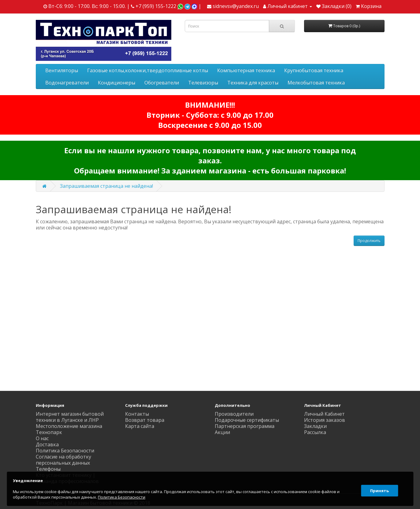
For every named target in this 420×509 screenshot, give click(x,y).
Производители (234, 414)
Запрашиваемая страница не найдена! (106, 186)
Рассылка (315, 432)
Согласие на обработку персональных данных (63, 460)
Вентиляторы (62, 70)
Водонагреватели (67, 83)
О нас (42, 438)
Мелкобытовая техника (316, 83)
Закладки (315, 426)
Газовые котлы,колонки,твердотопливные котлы (148, 70)
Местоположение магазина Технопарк (69, 429)
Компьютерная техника (246, 70)
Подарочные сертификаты (247, 420)
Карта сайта (140, 426)
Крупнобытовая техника (314, 70)
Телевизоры (203, 83)
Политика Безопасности (65, 451)
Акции (222, 432)
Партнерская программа (245, 426)
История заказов (325, 420)
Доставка (47, 444)
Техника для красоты (253, 83)
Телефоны (48, 469)
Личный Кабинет (324, 414)
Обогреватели (162, 83)
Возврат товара (145, 420)
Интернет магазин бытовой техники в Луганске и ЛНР (70, 417)
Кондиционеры (117, 83)
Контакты (137, 414)
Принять (379, 489)
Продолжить (369, 241)
